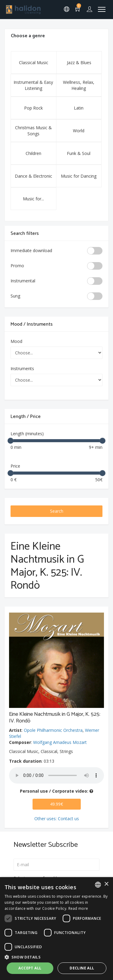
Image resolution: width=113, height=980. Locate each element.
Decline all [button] (82, 968)
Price (15, 466)
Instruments (22, 368)
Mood (16, 341)
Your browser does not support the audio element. (56, 775)
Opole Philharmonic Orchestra (53, 730)
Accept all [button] (30, 968)
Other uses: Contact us (57, 819)
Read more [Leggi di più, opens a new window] (78, 908)
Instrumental (23, 281)
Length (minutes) (27, 434)
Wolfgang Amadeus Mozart (60, 742)
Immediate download (31, 250)
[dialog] (56, 929)
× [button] (106, 884)
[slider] (11, 441)
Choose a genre (28, 36)
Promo (17, 266)
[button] (56, 957)
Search (57, 511)
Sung (15, 296)
